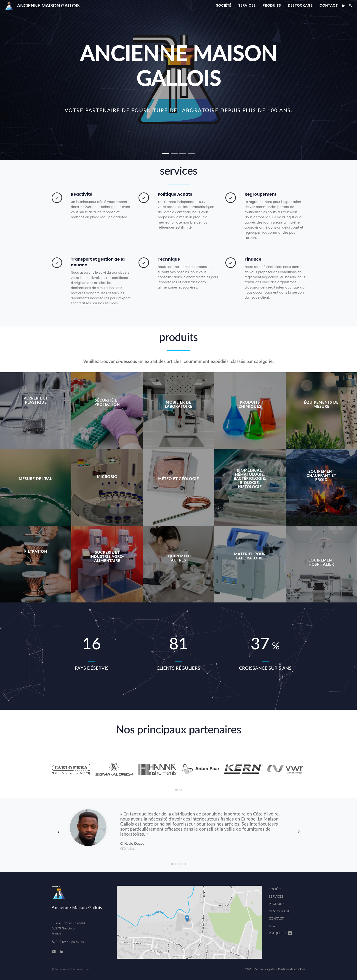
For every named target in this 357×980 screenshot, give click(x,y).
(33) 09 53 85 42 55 (68, 942)
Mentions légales (265, 969)
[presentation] (59, 832)
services (247, 5)
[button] (165, 154)
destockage (300, 5)
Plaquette (281, 933)
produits (272, 5)
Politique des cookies (292, 969)
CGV (248, 969)
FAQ (272, 926)
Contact (329, 5)
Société (224, 5)
